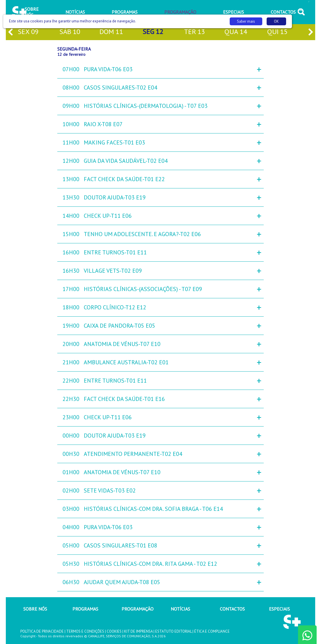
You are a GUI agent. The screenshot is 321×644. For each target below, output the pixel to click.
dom (111, 32)
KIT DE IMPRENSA (138, 631)
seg (153, 32)
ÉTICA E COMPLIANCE (212, 631)
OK (276, 21)
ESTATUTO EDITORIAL (173, 631)
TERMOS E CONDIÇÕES (85, 631)
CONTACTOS (232, 609)
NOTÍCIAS (180, 609)
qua (236, 32)
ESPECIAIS (279, 609)
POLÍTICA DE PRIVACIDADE (42, 631)
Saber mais (246, 21)
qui (277, 32)
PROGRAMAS (85, 609)
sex (28, 32)
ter (195, 32)
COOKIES (114, 631)
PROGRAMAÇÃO (138, 609)
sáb (70, 32)
